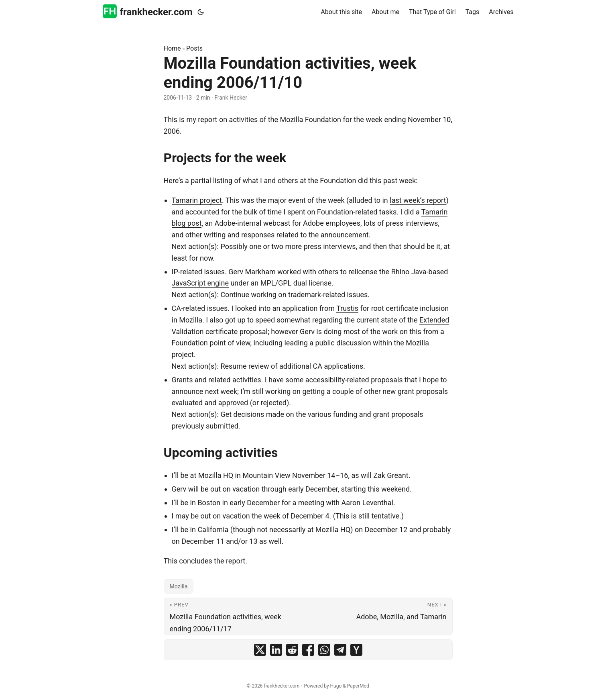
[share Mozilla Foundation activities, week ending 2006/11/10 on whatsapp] (324, 650)
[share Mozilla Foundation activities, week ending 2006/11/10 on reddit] (292, 650)
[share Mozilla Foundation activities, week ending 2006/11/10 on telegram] (340, 650)
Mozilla (179, 586)
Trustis (347, 308)
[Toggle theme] (201, 12)
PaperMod (358, 686)
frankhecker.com (148, 11)
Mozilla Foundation (311, 119)
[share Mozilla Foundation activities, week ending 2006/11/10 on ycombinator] (356, 650)
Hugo (336, 686)
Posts (194, 48)
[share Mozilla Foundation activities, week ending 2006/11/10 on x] (260, 650)
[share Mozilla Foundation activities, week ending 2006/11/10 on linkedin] (276, 650)
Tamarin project (197, 200)
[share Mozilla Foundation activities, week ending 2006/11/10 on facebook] (308, 650)
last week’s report (418, 200)
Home (172, 48)
